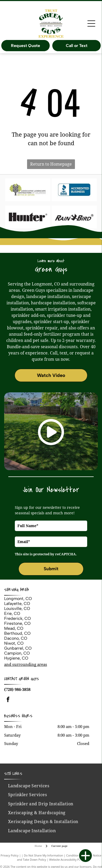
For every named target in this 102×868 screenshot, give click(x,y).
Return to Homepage (51, 164)
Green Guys (29, 670)
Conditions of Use (78, 846)
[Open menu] (91, 24)
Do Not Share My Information (44, 846)
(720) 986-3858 (17, 680)
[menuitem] (29, 777)
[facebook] (8, 691)
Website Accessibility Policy (67, 850)
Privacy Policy (9, 846)
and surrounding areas (26, 655)
